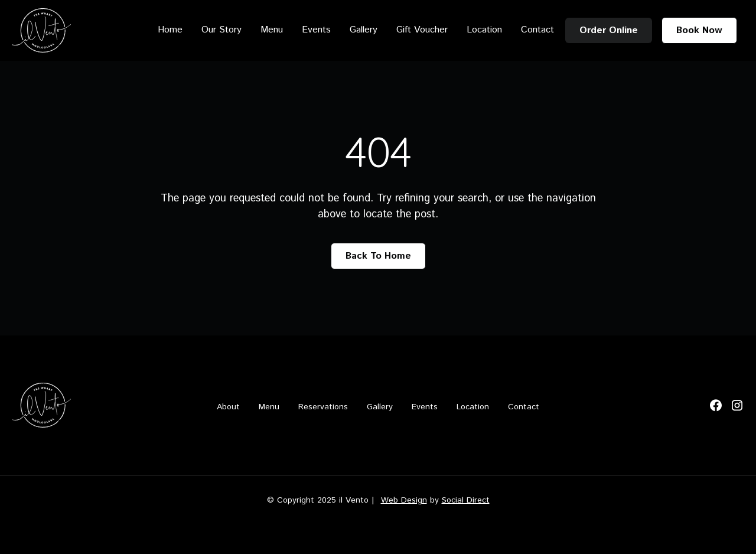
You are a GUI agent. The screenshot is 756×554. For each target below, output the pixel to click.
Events (316, 30)
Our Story (221, 30)
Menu (272, 30)
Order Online (609, 30)
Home (170, 30)
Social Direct (466, 500)
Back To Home (378, 256)
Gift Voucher (422, 30)
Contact (537, 30)
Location (484, 30)
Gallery (364, 30)
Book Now (699, 30)
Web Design (404, 500)
